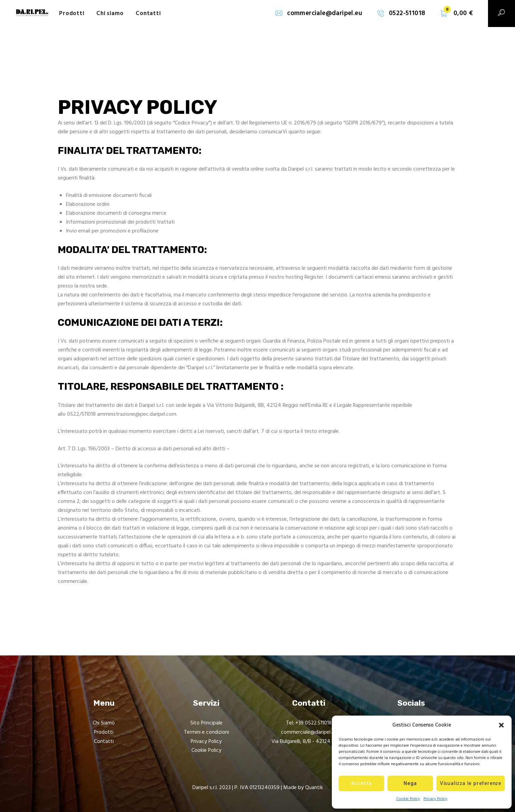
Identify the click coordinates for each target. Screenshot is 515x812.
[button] (501, 725)
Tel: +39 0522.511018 (309, 723)
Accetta (362, 784)
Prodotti (104, 732)
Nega (410, 784)
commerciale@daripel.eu (309, 732)
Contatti (104, 741)
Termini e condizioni (206, 732)
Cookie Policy (408, 799)
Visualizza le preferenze (471, 784)
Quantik (314, 787)
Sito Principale (206, 723)
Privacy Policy (435, 799)
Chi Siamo (104, 723)
